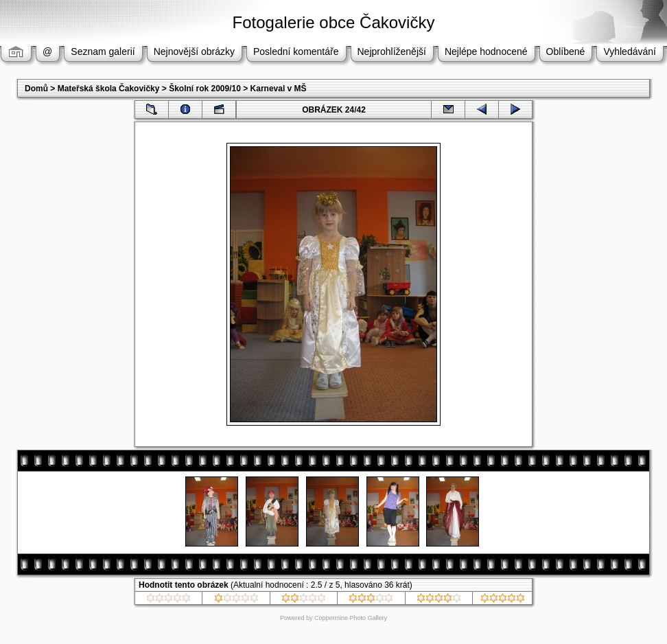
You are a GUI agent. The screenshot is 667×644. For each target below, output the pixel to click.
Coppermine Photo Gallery (351, 618)
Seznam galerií (103, 51)
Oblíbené (566, 51)
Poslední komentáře (296, 51)
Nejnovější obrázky (194, 51)
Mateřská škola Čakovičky (109, 89)
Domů (36, 89)
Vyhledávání (630, 51)
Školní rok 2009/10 (205, 89)
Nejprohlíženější (392, 51)
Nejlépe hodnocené (486, 51)
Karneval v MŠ (279, 89)
